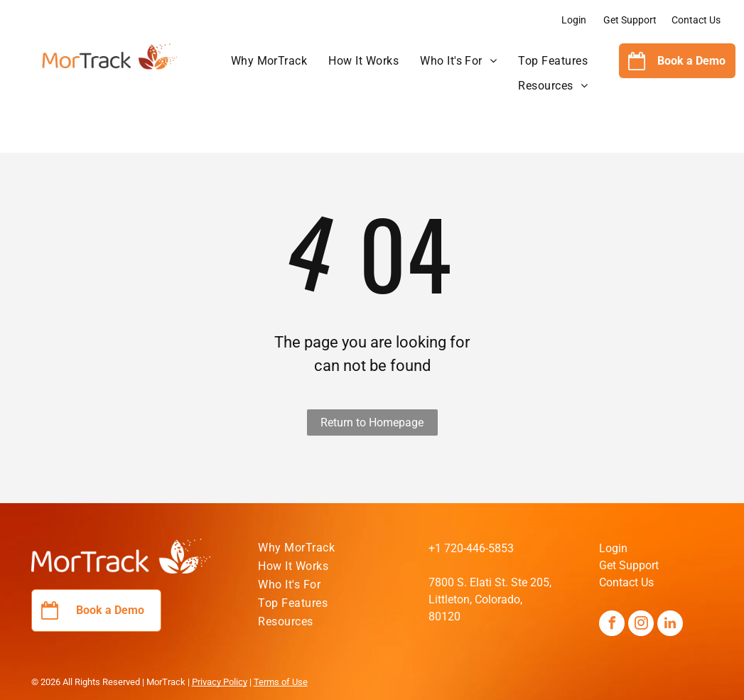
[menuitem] (269, 61)
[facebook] (612, 625)
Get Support (630, 20)
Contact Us (696, 20)
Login (574, 20)
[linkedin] (670, 625)
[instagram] (641, 625)
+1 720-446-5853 (471, 548)
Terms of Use (281, 682)
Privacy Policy (220, 682)
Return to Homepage (372, 422)
